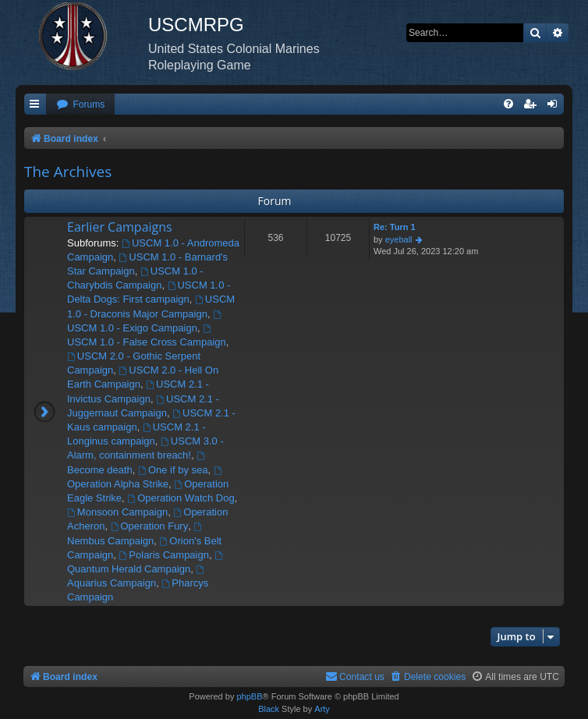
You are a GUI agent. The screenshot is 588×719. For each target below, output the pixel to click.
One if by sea (173, 470)
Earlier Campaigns (120, 227)
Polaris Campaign (164, 555)
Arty (322, 709)
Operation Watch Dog (181, 498)
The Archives (68, 172)
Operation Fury (150, 526)
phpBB (249, 696)
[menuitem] (80, 105)
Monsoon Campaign (117, 512)
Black (269, 709)
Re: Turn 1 (395, 227)
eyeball (399, 239)
